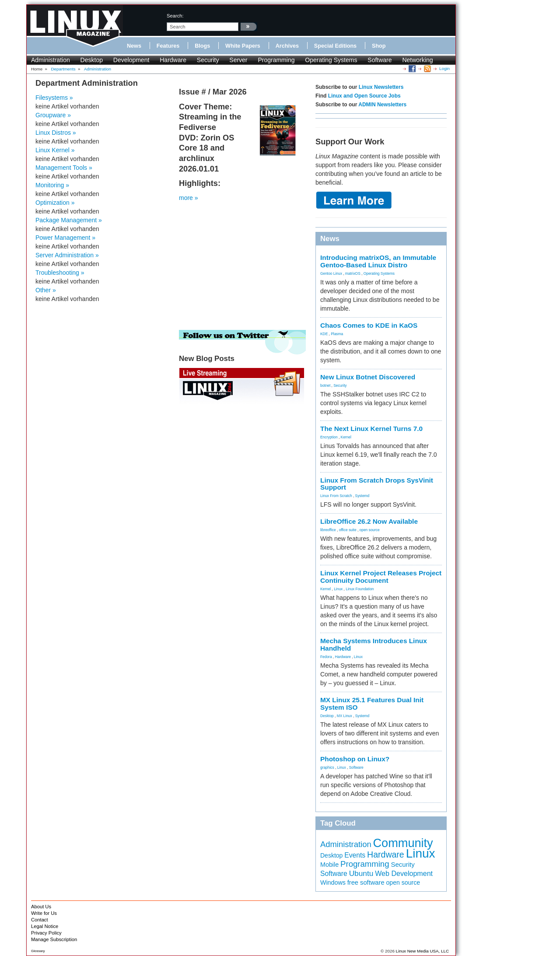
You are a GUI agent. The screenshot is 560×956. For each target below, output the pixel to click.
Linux (338, 589)
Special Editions (335, 46)
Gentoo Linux (331, 273)
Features (168, 46)
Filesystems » (54, 98)
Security (208, 60)
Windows (333, 882)
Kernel (346, 437)
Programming (276, 60)
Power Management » (65, 238)
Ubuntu (361, 873)
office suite (348, 530)
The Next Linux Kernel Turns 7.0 (371, 429)
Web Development (404, 873)
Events (355, 855)
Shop (379, 46)
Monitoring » (52, 185)
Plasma (337, 334)
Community (403, 843)
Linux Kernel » (55, 150)
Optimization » (55, 203)
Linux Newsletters (381, 87)
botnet (325, 385)
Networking (417, 60)
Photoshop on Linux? (355, 759)
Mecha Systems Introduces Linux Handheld (374, 644)
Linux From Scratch (336, 496)
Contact (40, 920)
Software (380, 60)
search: (175, 16)
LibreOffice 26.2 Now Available (369, 521)
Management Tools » (64, 168)
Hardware (173, 60)
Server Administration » (67, 255)
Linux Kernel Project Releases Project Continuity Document (381, 577)
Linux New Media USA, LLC (422, 951)
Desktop (92, 60)
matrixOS (353, 273)
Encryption (329, 437)
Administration (51, 60)
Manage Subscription (54, 939)
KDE (324, 334)
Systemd (362, 496)
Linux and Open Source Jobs (364, 96)
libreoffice (328, 530)
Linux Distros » (56, 133)
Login (444, 68)
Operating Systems (331, 60)
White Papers (243, 46)
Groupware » (53, 115)
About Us (41, 907)
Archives (287, 46)
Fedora (326, 657)
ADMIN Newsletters (382, 105)
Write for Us (44, 913)
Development (131, 60)
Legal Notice (45, 926)
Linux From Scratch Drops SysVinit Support (377, 484)
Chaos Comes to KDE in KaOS (369, 325)
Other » (46, 290)
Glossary (38, 951)
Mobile (329, 865)
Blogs (202, 46)
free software (366, 882)
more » (189, 198)
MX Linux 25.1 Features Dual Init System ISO (372, 704)
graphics (327, 767)
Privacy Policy (46, 933)
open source (370, 530)
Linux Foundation (360, 589)
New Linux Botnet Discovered (368, 377)
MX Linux (345, 716)
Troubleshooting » (60, 273)
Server (238, 60)
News (134, 46)
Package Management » (69, 220)
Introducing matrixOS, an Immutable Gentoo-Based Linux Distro (378, 261)
